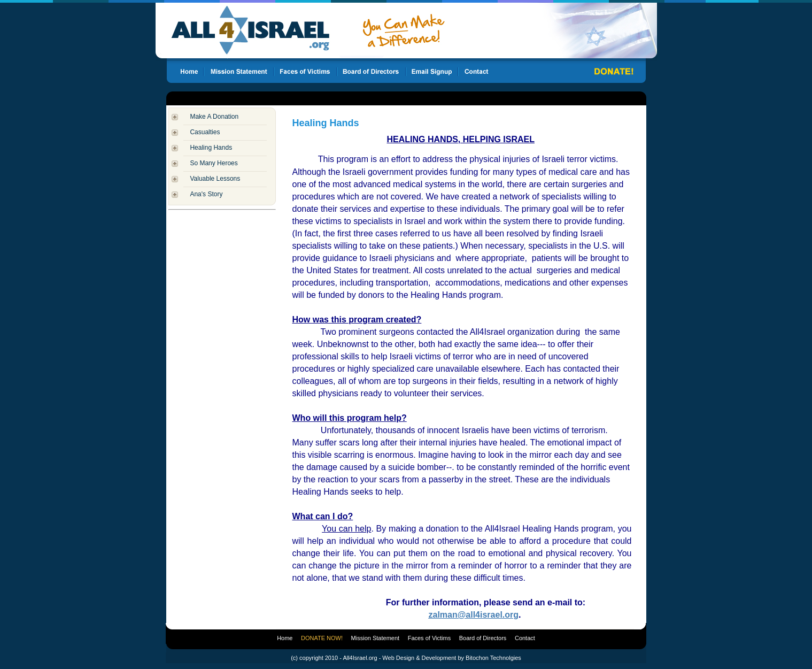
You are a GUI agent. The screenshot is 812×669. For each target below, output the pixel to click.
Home (285, 638)
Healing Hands (211, 148)
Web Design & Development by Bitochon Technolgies (451, 658)
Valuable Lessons (215, 179)
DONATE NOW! (322, 638)
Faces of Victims (430, 638)
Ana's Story (206, 194)
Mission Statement (375, 638)
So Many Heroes (214, 163)
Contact (525, 638)
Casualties (205, 132)
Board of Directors (483, 638)
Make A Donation (214, 117)
